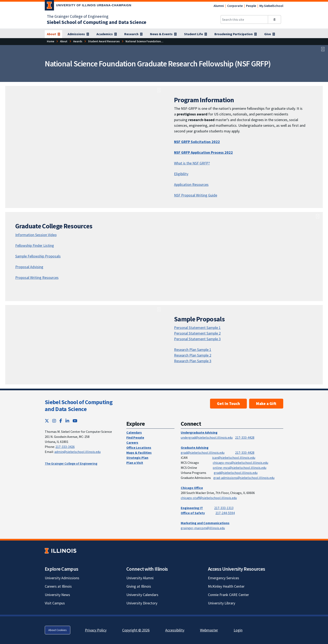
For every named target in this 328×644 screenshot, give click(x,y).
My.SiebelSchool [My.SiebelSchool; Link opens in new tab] (271, 6)
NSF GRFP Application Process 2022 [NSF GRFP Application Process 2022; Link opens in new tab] (203, 152)
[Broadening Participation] (236, 34)
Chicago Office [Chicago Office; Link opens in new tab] (192, 488)
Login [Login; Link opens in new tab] (238, 630)
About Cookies (58, 630)
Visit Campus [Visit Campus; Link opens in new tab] (55, 603)
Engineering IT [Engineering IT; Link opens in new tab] (192, 508)
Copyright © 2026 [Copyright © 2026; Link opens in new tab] (136, 630)
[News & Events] (163, 34)
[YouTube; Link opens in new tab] (75, 421)
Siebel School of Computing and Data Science (79, 406)
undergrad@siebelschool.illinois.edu (207, 437)
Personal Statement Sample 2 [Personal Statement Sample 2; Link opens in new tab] (197, 333)
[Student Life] (195, 34)
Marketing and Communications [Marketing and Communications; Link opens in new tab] (205, 523)
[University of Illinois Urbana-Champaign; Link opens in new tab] (88, 6)
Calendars (134, 432)
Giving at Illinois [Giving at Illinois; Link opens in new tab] (139, 586)
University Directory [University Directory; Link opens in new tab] (142, 603)
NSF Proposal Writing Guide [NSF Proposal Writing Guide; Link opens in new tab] (196, 195)
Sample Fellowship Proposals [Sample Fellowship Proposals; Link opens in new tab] (38, 256)
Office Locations (139, 447)
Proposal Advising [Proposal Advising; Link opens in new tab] (29, 267)
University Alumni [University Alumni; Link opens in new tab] (140, 578)
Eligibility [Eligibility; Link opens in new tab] (181, 174)
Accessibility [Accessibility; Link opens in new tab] (175, 630)
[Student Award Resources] (104, 41)
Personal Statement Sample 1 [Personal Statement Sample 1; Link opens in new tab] (197, 328)
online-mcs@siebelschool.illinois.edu (240, 468)
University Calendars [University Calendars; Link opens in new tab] (142, 595)
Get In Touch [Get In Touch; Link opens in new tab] (228, 403)
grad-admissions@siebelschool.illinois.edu (244, 478)
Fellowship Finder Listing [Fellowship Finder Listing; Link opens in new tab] (35, 245)
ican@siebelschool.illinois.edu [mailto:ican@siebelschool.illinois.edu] (234, 458)
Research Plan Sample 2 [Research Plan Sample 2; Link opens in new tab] (193, 355)
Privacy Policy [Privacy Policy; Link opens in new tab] (96, 630)
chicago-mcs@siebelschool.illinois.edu (240, 463)
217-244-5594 (225, 513)
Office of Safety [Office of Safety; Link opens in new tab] (193, 513)
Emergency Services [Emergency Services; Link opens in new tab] (224, 578)
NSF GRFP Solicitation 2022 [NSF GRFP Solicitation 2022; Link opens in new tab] (197, 142)
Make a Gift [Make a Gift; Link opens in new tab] (266, 403)
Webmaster (209, 630)
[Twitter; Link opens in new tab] (47, 421)
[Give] (270, 34)
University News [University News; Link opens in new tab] (57, 595)
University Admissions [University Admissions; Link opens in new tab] (62, 578)
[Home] (51, 41)
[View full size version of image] (323, 49)
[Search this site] (244, 19)
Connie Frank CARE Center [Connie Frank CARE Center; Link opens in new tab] (228, 595)
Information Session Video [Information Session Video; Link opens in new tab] (36, 235)
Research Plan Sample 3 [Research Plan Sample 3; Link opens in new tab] (193, 361)
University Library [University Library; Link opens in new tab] (222, 603)
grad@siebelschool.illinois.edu (203, 453)
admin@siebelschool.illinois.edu (78, 452)
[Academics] (107, 34)
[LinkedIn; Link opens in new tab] (67, 421)
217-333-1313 (224, 508)
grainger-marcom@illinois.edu (203, 528)
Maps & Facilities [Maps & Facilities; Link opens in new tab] (139, 453)
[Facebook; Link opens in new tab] (61, 421)
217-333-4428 (245, 437)
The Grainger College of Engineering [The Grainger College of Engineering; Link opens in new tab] (78, 16)
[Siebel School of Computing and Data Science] (97, 22)
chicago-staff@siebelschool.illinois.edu (209, 498)
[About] (53, 34)
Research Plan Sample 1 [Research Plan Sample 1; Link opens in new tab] (193, 350)
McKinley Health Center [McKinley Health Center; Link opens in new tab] (226, 586)
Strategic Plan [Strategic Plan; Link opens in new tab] (137, 458)
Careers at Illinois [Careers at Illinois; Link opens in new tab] (58, 586)
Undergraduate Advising (199, 432)
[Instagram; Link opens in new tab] (54, 421)
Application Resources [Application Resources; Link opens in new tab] (191, 184)
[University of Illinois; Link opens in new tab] (61, 551)
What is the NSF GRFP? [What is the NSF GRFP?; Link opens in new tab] (192, 163)
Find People (135, 437)
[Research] (133, 34)
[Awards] (78, 41)
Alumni (219, 6)
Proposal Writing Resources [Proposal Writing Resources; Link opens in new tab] (37, 277)
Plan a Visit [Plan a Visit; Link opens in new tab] (135, 463)
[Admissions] (78, 34)
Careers (132, 442)
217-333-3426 (65, 447)
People (251, 6)
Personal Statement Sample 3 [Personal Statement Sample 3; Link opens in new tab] (197, 339)
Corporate (235, 6)
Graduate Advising (195, 447)
